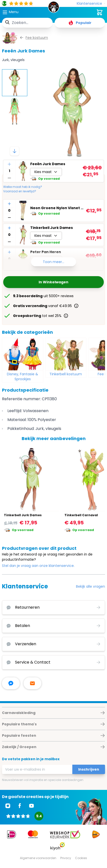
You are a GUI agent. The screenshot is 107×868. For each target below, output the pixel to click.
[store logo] (54, 8)
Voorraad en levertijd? (20, 191)
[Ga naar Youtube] (31, 806)
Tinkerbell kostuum (66, 374)
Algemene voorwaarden (38, 858)
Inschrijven (89, 769)
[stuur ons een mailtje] (32, 683)
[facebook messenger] (11, 683)
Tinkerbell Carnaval (81, 515)
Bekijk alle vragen (91, 586)
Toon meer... (53, 262)
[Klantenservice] (91, 4)
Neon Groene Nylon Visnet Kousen (57, 208)
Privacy (66, 858)
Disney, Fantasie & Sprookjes (23, 377)
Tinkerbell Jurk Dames (52, 228)
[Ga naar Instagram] (8, 806)
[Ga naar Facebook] (20, 806)
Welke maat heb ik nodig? (23, 187)
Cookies (81, 858)
